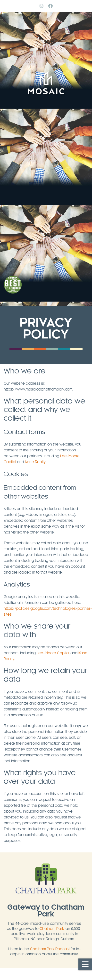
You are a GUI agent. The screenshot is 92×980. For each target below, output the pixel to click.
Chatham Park (52, 929)
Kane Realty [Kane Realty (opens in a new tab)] (35, 462)
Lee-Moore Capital (53, 653)
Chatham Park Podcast (50, 949)
